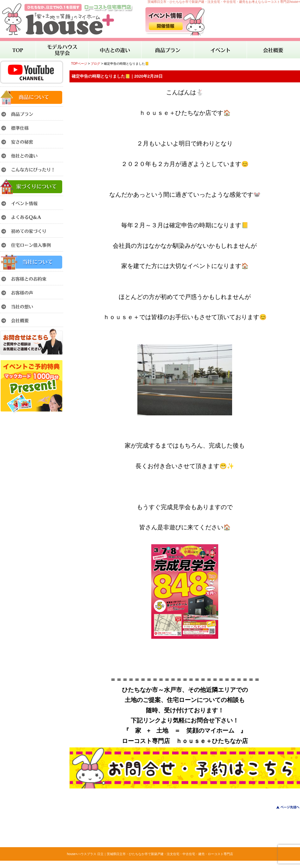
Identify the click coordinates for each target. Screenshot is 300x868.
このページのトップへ (284, 807)
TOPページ (79, 64)
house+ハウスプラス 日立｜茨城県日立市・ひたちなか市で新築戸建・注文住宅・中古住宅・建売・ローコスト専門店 (150, 854)
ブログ (95, 64)
